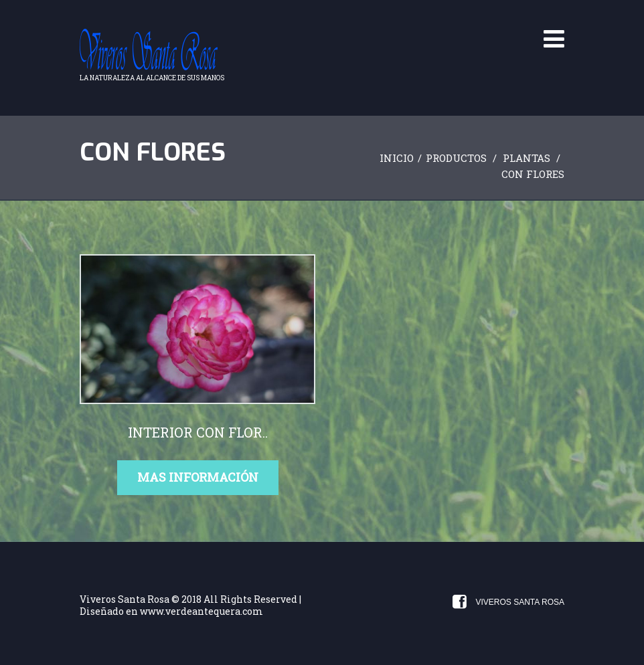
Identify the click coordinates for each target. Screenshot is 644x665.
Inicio (397, 158)
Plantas (527, 158)
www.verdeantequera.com (202, 611)
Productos (456, 158)
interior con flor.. (198, 432)
